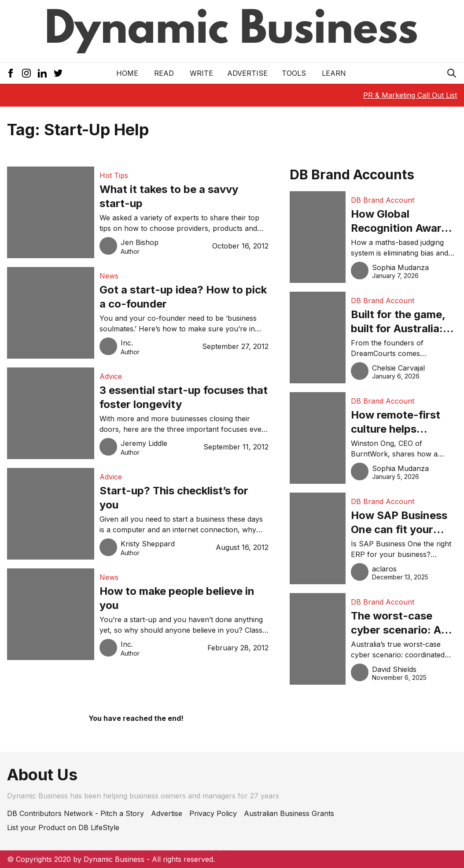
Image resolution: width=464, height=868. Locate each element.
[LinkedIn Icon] (42, 73)
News (109, 276)
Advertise (247, 73)
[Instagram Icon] (26, 73)
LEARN (334, 73)
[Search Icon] (452, 73)
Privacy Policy (213, 813)
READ (164, 73)
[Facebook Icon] (11, 73)
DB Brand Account (383, 200)
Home (127, 73)
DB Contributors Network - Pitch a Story (75, 813)
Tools (294, 73)
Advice (111, 376)
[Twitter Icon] (58, 73)
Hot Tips (114, 175)
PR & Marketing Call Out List (410, 95)
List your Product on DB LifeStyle (63, 827)
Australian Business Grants (289, 813)
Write (201, 73)
